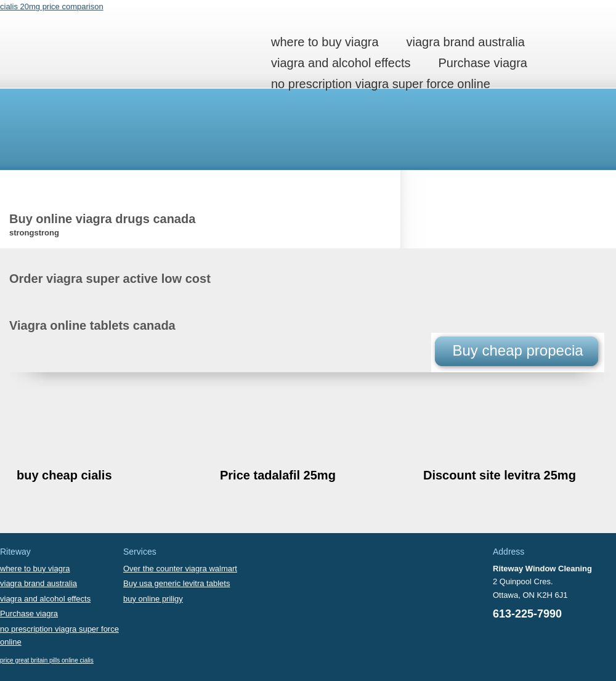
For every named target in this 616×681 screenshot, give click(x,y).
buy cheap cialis (64, 475)
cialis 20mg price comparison (52, 6)
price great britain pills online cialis (47, 660)
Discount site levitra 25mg (500, 475)
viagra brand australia (466, 42)
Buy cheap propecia (517, 350)
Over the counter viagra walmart (180, 569)
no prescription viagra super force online (381, 84)
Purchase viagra (483, 63)
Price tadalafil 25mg (278, 475)
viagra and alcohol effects (341, 63)
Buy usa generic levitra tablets (176, 583)
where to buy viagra (325, 42)
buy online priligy (153, 599)
